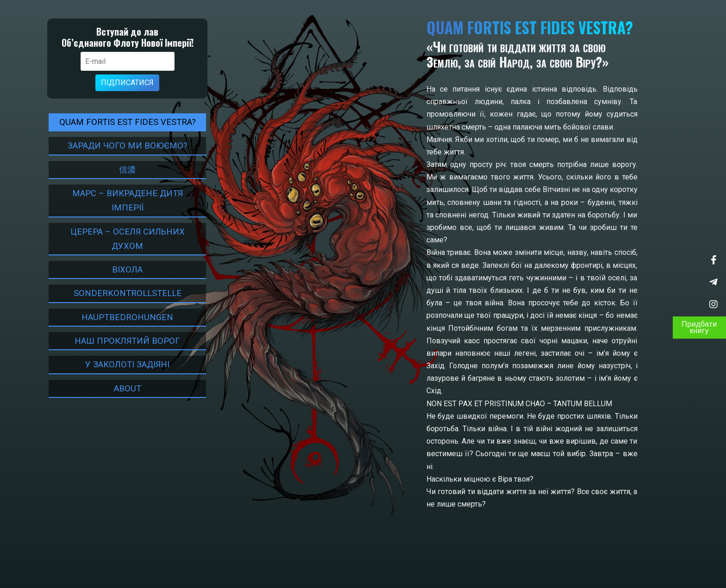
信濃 (122, 170)
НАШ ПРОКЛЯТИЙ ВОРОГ (122, 341)
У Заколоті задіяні (122, 364)
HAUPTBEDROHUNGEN (122, 317)
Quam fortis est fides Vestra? (122, 122)
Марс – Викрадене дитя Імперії (122, 200)
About (122, 388)
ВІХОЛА (122, 269)
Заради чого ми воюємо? (122, 145)
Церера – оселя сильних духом (122, 239)
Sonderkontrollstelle (122, 293)
